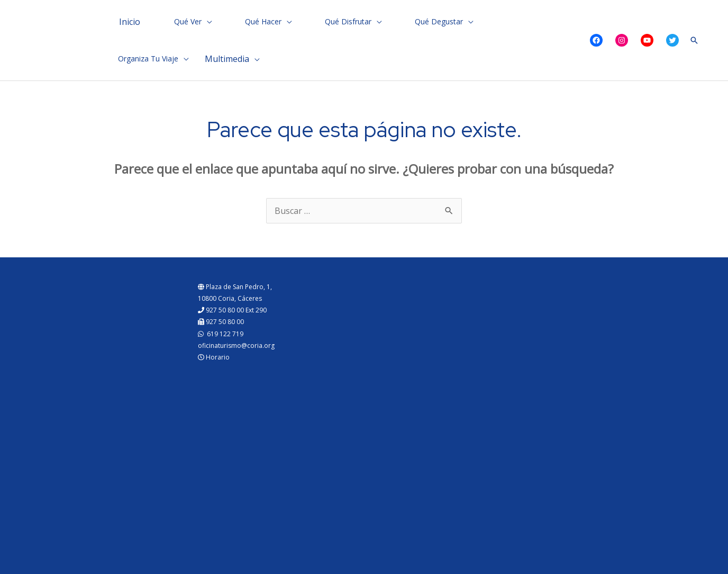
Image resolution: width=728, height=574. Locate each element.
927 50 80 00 (221, 322)
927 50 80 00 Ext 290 (232, 310)
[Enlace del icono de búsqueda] (694, 40)
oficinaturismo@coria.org (236, 346)
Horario (214, 357)
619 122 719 (221, 334)
